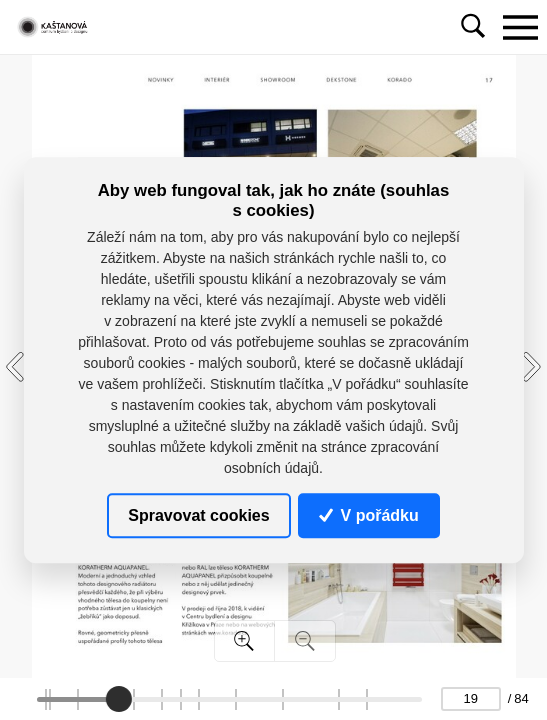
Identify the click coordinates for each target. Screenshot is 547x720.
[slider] (118, 699)
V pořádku (369, 515)
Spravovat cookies (198, 515)
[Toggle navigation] (520, 27)
